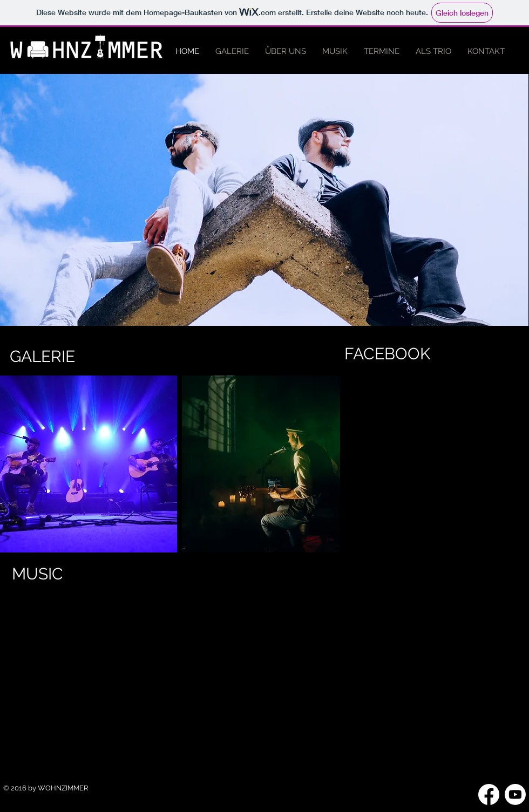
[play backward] (13, 464)
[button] (89, 464)
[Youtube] (515, 794)
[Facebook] (489, 794)
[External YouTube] (171, 668)
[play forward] (327, 464)
